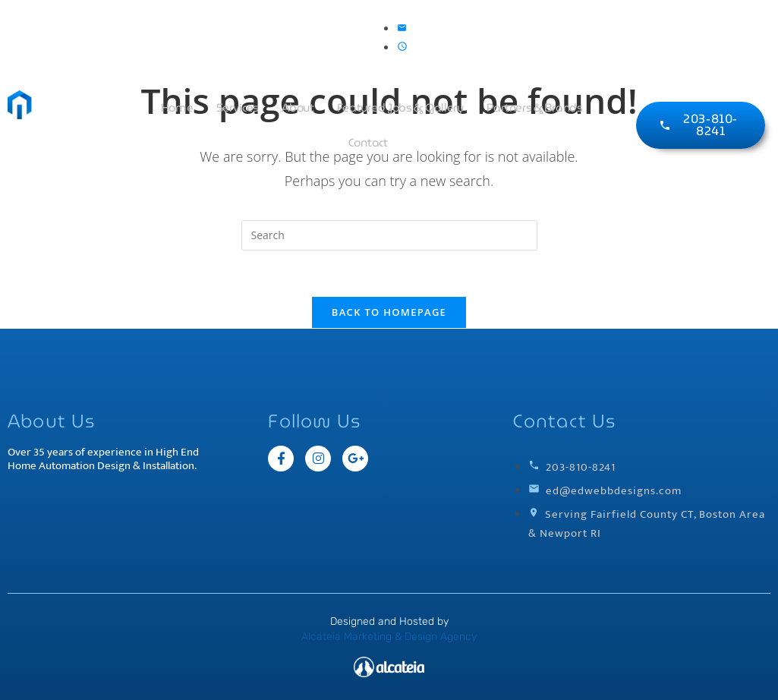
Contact (368, 143)
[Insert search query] (389, 235)
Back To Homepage (389, 312)
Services (238, 108)
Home (177, 108)
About (298, 108)
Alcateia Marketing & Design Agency (389, 637)
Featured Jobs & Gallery (400, 108)
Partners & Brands (535, 108)
